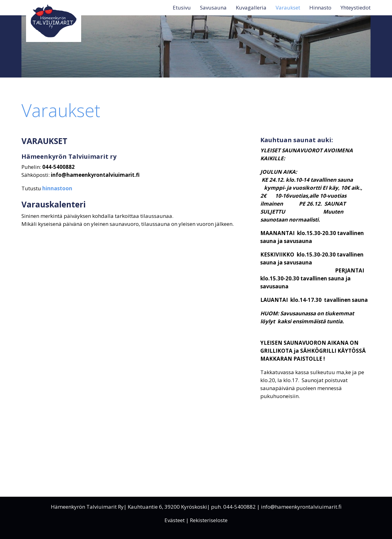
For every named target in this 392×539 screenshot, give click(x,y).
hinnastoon (57, 188)
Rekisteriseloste (209, 520)
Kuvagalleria (251, 8)
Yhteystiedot (356, 8)
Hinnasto (320, 8)
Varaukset (288, 8)
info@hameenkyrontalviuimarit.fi (301, 507)
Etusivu (182, 8)
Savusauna (213, 8)
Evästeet (175, 520)
